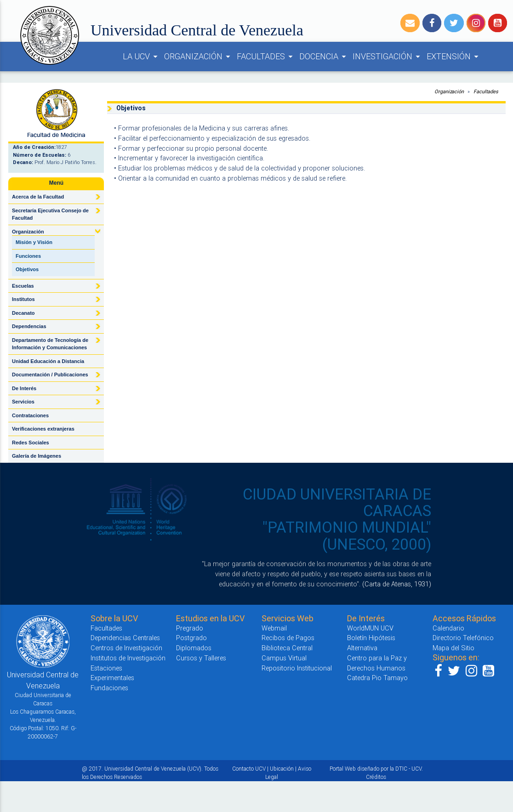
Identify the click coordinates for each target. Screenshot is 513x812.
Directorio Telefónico (463, 638)
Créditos (376, 777)
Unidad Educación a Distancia (48, 361)
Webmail (274, 628)
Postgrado (191, 638)
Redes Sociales (31, 443)
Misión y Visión (34, 242)
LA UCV (142, 57)
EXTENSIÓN (454, 57)
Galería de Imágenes (37, 456)
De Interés (24, 388)
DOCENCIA (324, 57)
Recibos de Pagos (288, 638)
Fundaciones (109, 688)
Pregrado (190, 628)
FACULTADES (266, 57)
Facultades (486, 91)
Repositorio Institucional (297, 668)
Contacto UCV (249, 769)
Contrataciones (30, 415)
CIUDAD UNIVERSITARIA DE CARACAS (337, 503)
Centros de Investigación (126, 648)
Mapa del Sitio (453, 648)
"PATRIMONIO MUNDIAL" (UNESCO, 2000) (347, 536)
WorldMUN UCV (370, 628)
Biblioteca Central (287, 648)
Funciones (28, 256)
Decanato (23, 313)
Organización (449, 91)
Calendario (448, 628)
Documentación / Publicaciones (50, 375)
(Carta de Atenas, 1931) (397, 584)
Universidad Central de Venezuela (197, 30)
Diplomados (194, 648)
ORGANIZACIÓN (199, 57)
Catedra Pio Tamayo (377, 678)
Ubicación (282, 769)
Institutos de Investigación (128, 658)
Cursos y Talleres (201, 658)
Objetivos (27, 269)
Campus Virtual (284, 658)
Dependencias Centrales (125, 638)
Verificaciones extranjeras (43, 429)
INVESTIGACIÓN (388, 57)
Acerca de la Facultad (38, 197)
